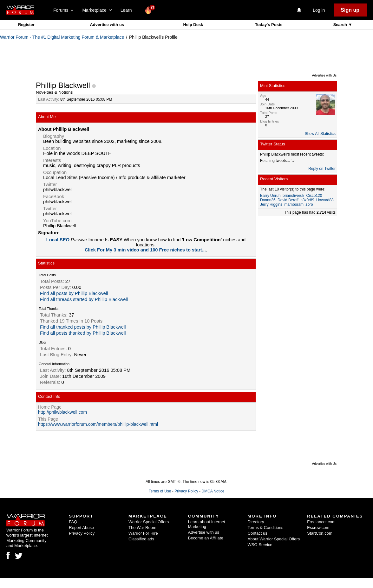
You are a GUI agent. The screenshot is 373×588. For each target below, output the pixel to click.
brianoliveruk (293, 196)
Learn (128, 10)
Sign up (350, 10)
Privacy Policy (186, 491)
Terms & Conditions (266, 528)
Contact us (258, 533)
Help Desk (193, 25)
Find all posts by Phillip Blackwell (74, 293)
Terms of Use (160, 491)
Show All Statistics (320, 134)
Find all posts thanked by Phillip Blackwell (83, 333)
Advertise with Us (324, 75)
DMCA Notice (213, 491)
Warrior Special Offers (149, 522)
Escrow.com (318, 528)
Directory (256, 522)
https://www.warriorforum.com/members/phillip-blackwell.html (98, 424)
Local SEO (59, 240)
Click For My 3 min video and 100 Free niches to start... (145, 250)
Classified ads (141, 539)
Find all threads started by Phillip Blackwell (84, 299)
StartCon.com (320, 533)
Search (341, 25)
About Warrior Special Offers (274, 539)
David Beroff (288, 200)
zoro (309, 204)
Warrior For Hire (143, 533)
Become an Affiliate (206, 538)
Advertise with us (107, 25)
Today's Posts (269, 25)
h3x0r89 (307, 200)
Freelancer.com (321, 522)
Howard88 (325, 200)
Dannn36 (268, 200)
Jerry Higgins (271, 204)
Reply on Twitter (322, 169)
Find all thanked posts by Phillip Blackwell (83, 327)
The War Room (142, 528)
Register (26, 25)
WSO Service (260, 545)
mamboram (294, 204)
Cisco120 (314, 196)
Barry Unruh (270, 196)
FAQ (73, 522)
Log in (319, 10)
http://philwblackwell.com (62, 412)
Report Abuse (81, 528)
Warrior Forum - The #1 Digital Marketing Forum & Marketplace (62, 37)
